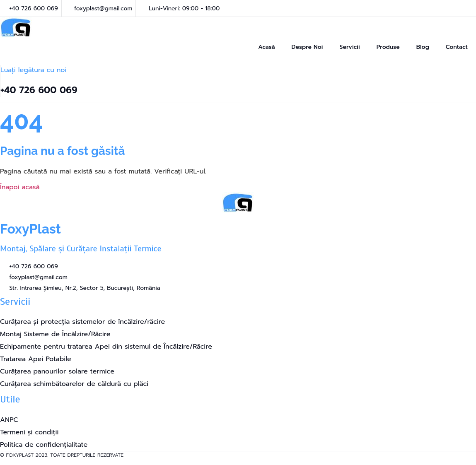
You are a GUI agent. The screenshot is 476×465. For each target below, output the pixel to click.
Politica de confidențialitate (44, 445)
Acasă (266, 47)
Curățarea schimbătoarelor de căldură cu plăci (74, 384)
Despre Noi (307, 47)
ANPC (9, 420)
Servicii (349, 47)
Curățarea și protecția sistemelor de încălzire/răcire (82, 322)
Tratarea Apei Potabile (36, 359)
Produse (388, 47)
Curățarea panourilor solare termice (57, 371)
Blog (423, 47)
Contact (457, 47)
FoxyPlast (30, 229)
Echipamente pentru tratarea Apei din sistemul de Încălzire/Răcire (106, 347)
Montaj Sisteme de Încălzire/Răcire (55, 334)
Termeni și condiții (29, 432)
